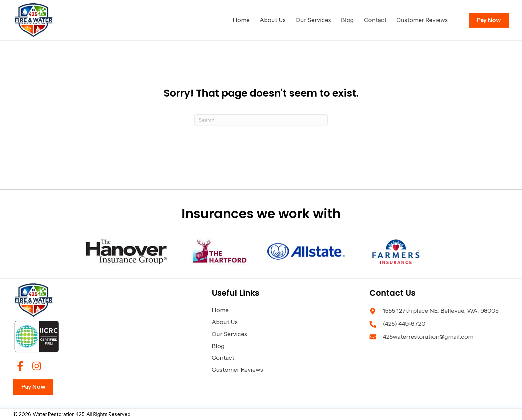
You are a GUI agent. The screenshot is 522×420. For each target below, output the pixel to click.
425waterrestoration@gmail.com (428, 337)
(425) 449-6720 (404, 324)
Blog (218, 346)
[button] (20, 366)
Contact (223, 358)
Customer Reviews (237, 370)
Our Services (229, 334)
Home (220, 310)
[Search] (261, 120)
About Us (225, 322)
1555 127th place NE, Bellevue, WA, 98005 (441, 311)
